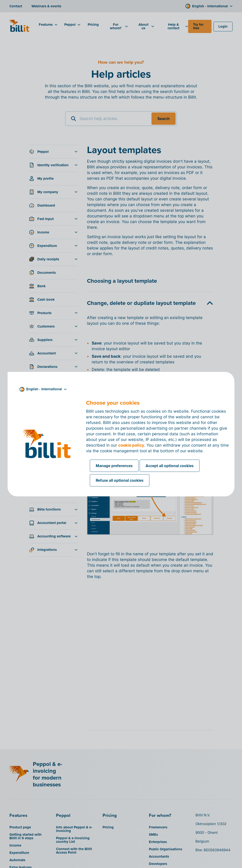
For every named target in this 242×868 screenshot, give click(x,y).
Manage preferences (114, 466)
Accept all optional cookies (170, 466)
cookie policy (131, 445)
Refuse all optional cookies (120, 480)
